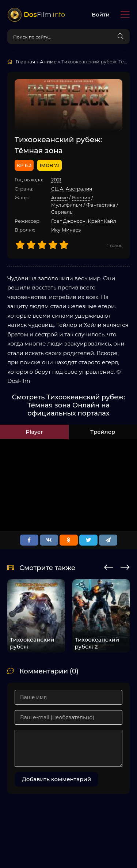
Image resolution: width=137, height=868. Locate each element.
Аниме (60, 197)
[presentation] (109, 566)
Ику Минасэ (66, 230)
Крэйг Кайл (102, 221)
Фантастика (101, 205)
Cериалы (62, 212)
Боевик (81, 197)
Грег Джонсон (68, 221)
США (57, 189)
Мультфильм (67, 205)
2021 (56, 180)
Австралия (79, 189)
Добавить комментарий (56, 779)
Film (44, 15)
